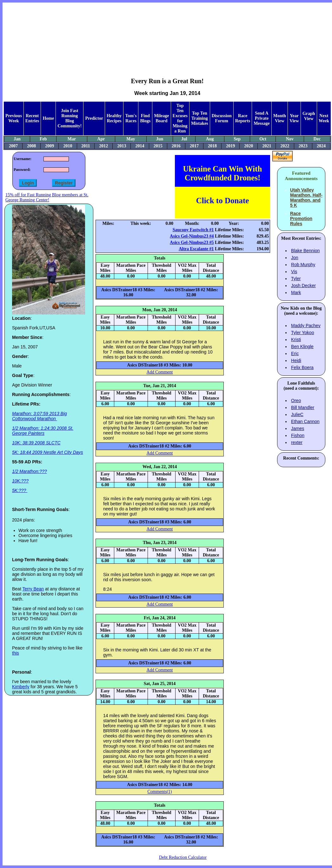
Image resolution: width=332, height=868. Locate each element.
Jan (17, 139)
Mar (72, 139)
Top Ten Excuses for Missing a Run (180, 118)
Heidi (296, 360)
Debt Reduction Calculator (183, 857)
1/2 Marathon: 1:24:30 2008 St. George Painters (43, 431)
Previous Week (14, 118)
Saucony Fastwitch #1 (193, 230)
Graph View (309, 116)
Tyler (296, 279)
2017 (194, 146)
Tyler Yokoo (302, 333)
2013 (122, 146)
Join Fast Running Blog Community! (70, 118)
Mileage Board (161, 118)
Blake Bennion (305, 251)
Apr (101, 139)
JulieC (297, 414)
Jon (295, 258)
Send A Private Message (262, 118)
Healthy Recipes (114, 118)
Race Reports (243, 118)
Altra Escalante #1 (196, 249)
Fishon (298, 435)
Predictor (94, 118)
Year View (294, 118)
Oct (263, 139)
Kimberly (21, 687)
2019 (230, 146)
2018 (212, 146)
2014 (140, 146)
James (298, 428)
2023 (303, 146)
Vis (294, 272)
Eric (295, 353)
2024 (321, 146)
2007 (13, 146)
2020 (249, 146)
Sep (237, 139)
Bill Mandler (303, 407)
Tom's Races (131, 118)
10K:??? (20, 481)
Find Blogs (145, 118)
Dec (317, 139)
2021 (267, 146)
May (131, 139)
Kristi (296, 340)
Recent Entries (32, 118)
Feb (43, 139)
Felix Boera (302, 367)
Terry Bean (33, 589)
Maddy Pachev (306, 326)
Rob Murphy (303, 265)
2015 (158, 146)
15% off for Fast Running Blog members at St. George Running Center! (47, 197)
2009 (50, 146)
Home (48, 118)
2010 (68, 146)
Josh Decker (303, 286)
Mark (296, 293)
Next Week (324, 118)
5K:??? (20, 490)
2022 (285, 146)
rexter (297, 442)
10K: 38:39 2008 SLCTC (36, 443)
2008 (31, 146)
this (16, 653)
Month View (280, 118)
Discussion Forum (222, 118)
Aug (210, 139)
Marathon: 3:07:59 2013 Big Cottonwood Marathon (40, 416)
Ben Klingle (302, 347)
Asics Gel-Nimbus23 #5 (192, 242)
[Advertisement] (167, 35)
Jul (184, 139)
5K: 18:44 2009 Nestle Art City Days (48, 452)
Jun (160, 139)
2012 (103, 146)
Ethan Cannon (305, 421)
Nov (290, 139)
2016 (176, 146)
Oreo (296, 400)
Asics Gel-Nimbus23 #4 (192, 236)
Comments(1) (160, 792)
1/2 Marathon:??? (30, 471)
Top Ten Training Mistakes (200, 118)
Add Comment (160, 372)
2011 (86, 146)
